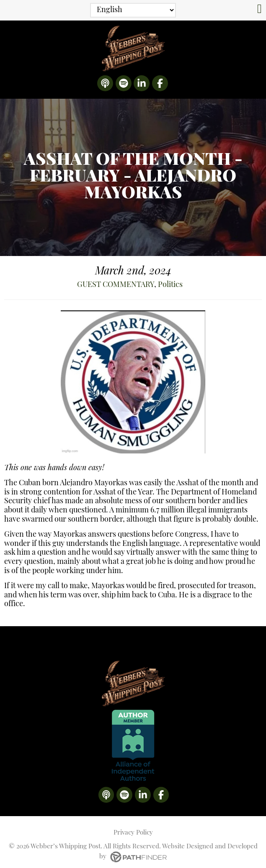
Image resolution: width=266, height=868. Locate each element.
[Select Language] (133, 10)
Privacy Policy (133, 826)
